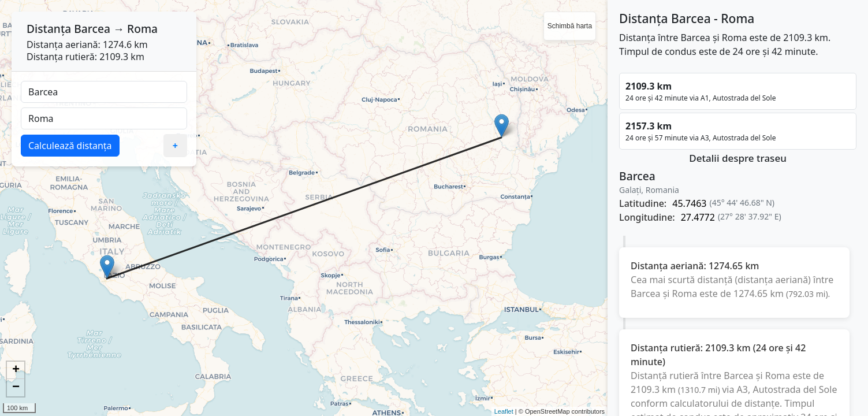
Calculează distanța (70, 146)
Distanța (49, 29)
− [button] (16, 388)
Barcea (92, 29)
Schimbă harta (570, 26)
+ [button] (16, 370)
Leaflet (504, 411)
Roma (142, 29)
